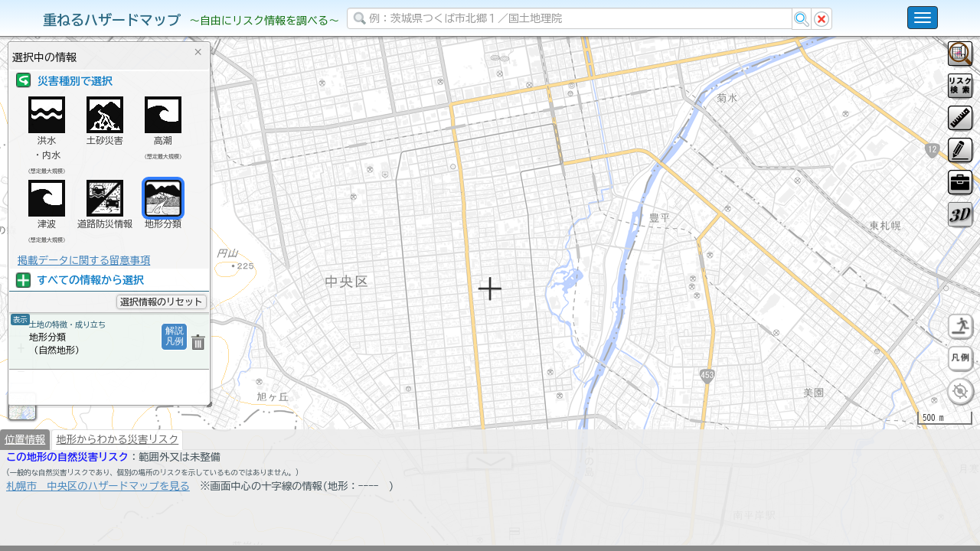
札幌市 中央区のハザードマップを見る (98, 526)
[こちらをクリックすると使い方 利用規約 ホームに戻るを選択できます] (923, 18)
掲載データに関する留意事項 (84, 260)
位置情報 (25, 479)
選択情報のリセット (162, 302)
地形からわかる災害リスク (117, 479)
